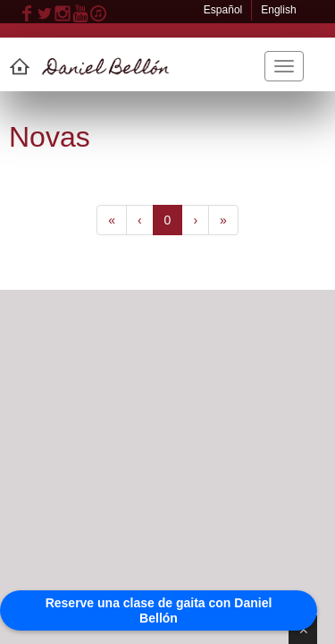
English (278, 10)
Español (223, 10)
